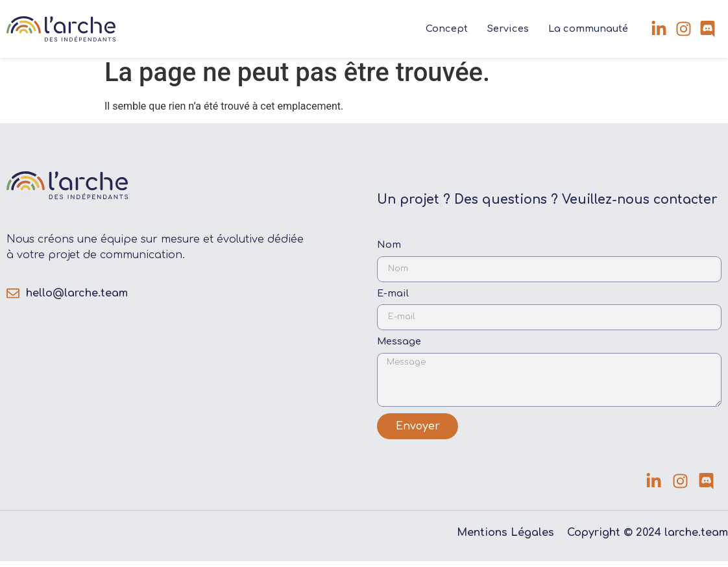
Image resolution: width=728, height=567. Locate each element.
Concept (447, 29)
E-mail (393, 299)
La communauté (588, 29)
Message (399, 347)
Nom (389, 251)
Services (508, 29)
